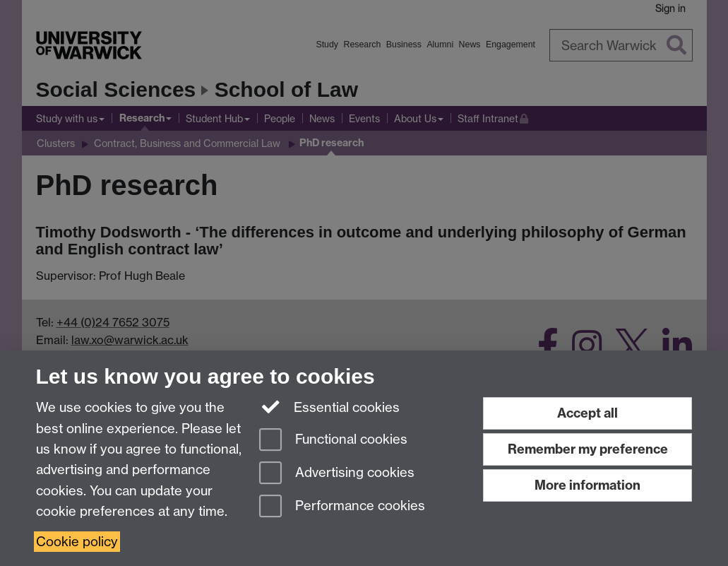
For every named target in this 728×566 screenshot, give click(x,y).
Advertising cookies (337, 474)
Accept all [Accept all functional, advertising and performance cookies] (587, 413)
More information (587, 485)
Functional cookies (333, 441)
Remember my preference (588, 449)
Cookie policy (77, 542)
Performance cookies (342, 507)
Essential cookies (329, 406)
